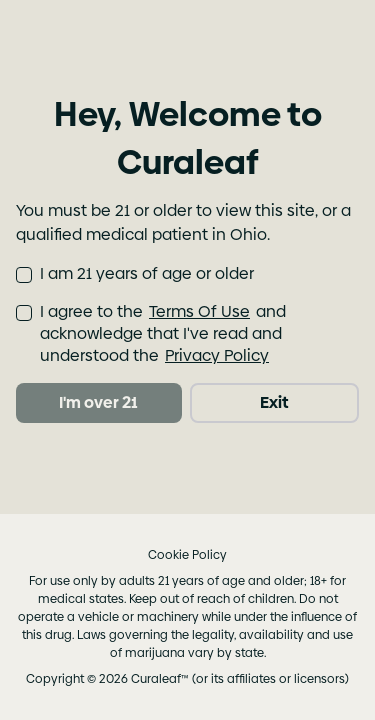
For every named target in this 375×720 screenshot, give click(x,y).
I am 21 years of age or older (147, 274)
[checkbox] (24, 275)
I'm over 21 (98, 402)
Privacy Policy (217, 356)
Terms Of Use (199, 312)
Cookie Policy (187, 555)
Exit (274, 402)
